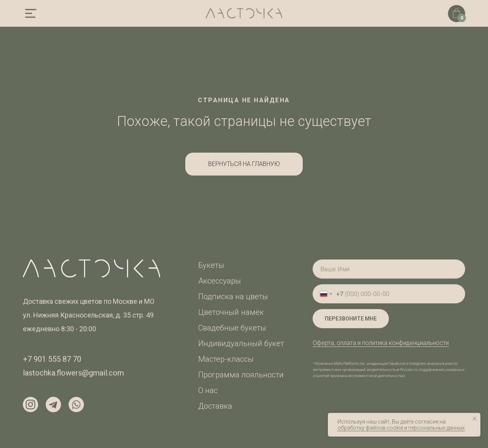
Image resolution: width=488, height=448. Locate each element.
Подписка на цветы (233, 297)
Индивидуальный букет (241, 343)
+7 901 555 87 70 (52, 359)
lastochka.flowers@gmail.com (73, 373)
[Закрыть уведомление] (475, 419)
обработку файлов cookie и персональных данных (401, 428)
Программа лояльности (241, 375)
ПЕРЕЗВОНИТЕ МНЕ (351, 319)
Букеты (211, 265)
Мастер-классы (226, 359)
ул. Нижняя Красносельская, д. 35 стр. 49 (88, 315)
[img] (30, 13)
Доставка (215, 406)
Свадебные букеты (232, 328)
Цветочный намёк (231, 312)
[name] (389, 269)
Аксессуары (220, 281)
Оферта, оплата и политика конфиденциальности (381, 343)
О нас (208, 390)
